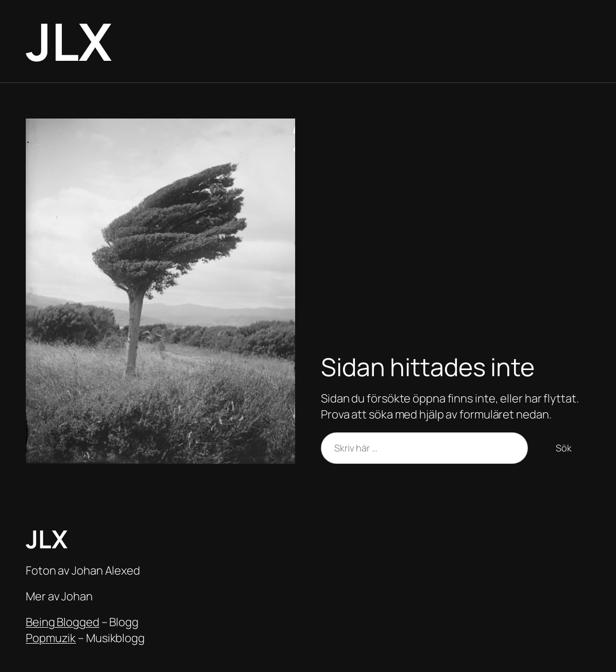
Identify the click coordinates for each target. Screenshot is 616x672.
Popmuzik (51, 638)
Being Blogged (63, 622)
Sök (564, 448)
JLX (69, 41)
